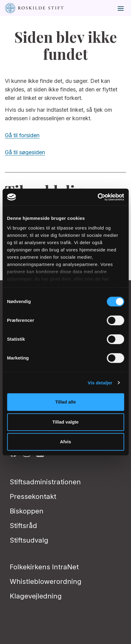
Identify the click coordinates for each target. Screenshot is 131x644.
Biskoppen (27, 511)
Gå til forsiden (22, 135)
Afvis (65, 442)
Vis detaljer (100, 383)
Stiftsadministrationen (45, 482)
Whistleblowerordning (46, 581)
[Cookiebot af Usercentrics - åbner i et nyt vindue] (97, 197)
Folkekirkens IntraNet (44, 567)
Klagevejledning (36, 596)
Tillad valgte (65, 422)
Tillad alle (65, 402)
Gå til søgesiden (25, 152)
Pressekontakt (33, 496)
